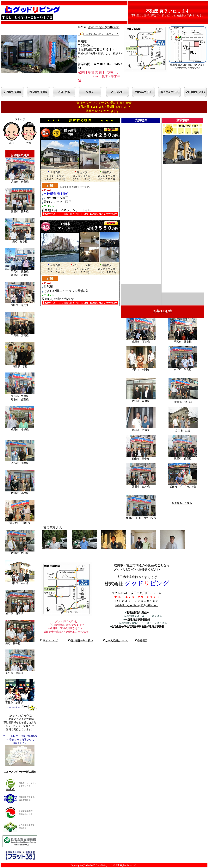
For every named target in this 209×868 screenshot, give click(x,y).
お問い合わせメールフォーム (98, 34)
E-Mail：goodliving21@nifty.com (137, 605)
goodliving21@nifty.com (104, 27)
